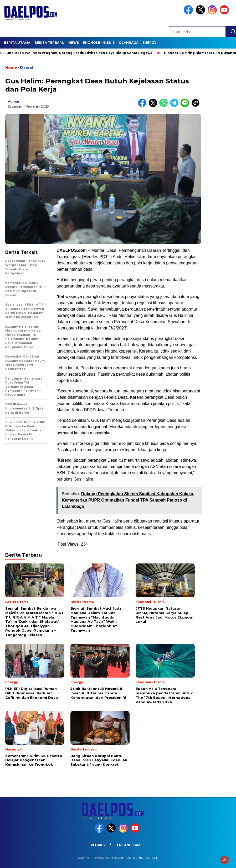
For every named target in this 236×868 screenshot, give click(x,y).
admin (14, 101)
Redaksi (98, 845)
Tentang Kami (128, 845)
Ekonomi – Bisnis (99, 43)
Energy (149, 43)
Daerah (27, 67)
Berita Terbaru (49, 43)
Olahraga (129, 43)
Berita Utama (17, 43)
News (74, 43)
